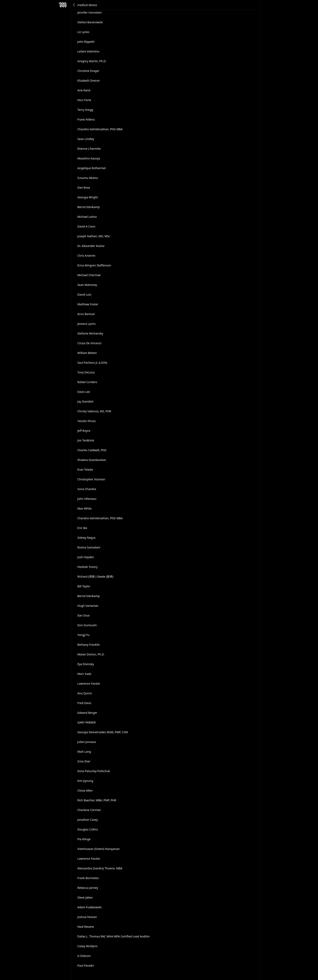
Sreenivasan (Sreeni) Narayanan (99, 849)
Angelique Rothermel (92, 168)
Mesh (63, 5)
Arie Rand (84, 90)
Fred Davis (84, 703)
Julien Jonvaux (87, 742)
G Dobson (84, 956)
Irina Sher (84, 761)
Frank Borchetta (88, 878)
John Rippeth (86, 42)
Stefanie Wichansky (90, 333)
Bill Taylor (84, 586)
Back (74, 5)
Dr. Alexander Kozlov (91, 246)
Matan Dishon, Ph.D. (91, 654)
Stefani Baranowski (90, 22)
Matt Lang (84, 752)
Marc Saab (84, 674)
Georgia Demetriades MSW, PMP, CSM (103, 732)
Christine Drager (88, 71)
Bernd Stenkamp (89, 207)
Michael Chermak (89, 275)
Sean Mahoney (87, 285)
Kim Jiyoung (85, 781)
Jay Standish (85, 401)
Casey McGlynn (88, 946)
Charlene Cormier (89, 810)
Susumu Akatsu (88, 178)
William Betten (87, 353)
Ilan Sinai (84, 615)
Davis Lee (84, 392)
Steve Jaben (85, 897)
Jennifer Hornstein (90, 12)
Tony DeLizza (86, 372)
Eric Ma (82, 528)
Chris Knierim (86, 256)
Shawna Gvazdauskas (92, 460)
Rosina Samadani (89, 547)
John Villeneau (87, 499)
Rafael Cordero (87, 382)
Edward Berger (87, 713)
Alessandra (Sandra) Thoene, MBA (100, 868)
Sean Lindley (86, 139)
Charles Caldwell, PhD (92, 450)
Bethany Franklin (89, 645)
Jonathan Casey (88, 820)
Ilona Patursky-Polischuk (94, 771)
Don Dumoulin (87, 625)
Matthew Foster (88, 304)
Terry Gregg (85, 110)
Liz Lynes (83, 32)
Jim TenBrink (86, 440)
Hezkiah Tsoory (88, 567)
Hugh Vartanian (88, 606)
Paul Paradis (86, 966)
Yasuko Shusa (87, 421)
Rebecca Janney (88, 888)
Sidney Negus (86, 538)
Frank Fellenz (86, 119)
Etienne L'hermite (89, 149)
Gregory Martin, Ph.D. (92, 61)
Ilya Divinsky (86, 664)
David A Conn (86, 226)
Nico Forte (84, 100)
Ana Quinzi (85, 693)
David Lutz (84, 294)
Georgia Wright (88, 197)
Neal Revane (86, 927)
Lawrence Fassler (89, 683)
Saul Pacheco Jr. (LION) (92, 363)
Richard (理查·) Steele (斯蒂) (95, 577)
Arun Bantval (86, 314)
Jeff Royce (84, 431)
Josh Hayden (86, 557)
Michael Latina (87, 217)
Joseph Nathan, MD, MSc (94, 236)
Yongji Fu (84, 635)
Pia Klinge (84, 839)
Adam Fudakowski (90, 907)
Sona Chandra (87, 489)
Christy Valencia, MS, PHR (94, 411)
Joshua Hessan (87, 917)
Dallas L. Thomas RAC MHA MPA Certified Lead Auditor (114, 936)
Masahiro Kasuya (89, 158)
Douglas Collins (88, 829)
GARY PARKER (87, 722)
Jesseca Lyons (87, 324)
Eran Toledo (85, 470)
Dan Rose (84, 188)
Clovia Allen (85, 790)
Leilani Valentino (88, 51)
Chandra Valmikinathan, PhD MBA (100, 129)
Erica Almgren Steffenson (94, 265)
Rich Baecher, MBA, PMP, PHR (97, 800)
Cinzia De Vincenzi (90, 343)
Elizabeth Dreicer (89, 81)
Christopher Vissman (91, 479)
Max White (85, 508)
